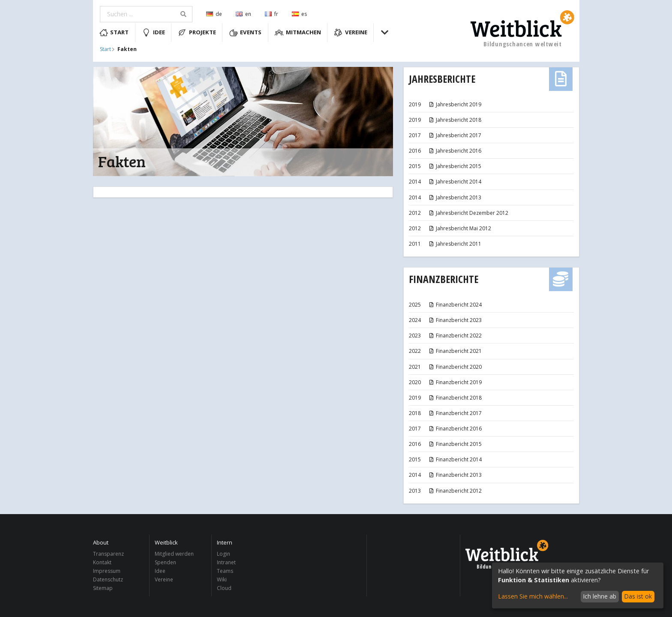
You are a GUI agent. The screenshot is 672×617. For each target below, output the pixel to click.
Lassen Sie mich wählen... (533, 596)
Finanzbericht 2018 (455, 398)
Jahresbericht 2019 (455, 104)
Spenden (165, 562)
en (243, 14)
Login (223, 554)
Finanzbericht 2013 (455, 475)
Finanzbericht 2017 (455, 413)
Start (114, 33)
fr (271, 14)
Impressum (107, 571)
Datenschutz (108, 579)
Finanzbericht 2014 (455, 459)
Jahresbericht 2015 (455, 166)
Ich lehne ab (600, 596)
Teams (225, 571)
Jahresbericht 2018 (455, 120)
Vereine (351, 33)
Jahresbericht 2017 (455, 135)
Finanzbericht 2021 (455, 351)
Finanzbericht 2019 (455, 382)
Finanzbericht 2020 (455, 367)
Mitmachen (298, 33)
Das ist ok (638, 596)
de (214, 14)
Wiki (222, 579)
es (299, 14)
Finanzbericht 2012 (455, 491)
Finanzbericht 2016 (455, 429)
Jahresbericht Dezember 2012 (468, 213)
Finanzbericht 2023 (455, 320)
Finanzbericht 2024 (455, 305)
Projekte (197, 33)
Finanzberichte (444, 279)
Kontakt (102, 562)
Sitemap (103, 588)
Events (246, 33)
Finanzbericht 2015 (455, 444)
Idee (153, 33)
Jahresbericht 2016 (455, 151)
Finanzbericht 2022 (455, 336)
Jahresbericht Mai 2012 (460, 228)
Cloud (224, 588)
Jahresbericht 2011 (455, 244)
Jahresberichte (442, 79)
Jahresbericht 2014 (455, 182)
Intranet (226, 562)
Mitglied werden (174, 554)
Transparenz (108, 554)
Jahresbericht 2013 (455, 197)
